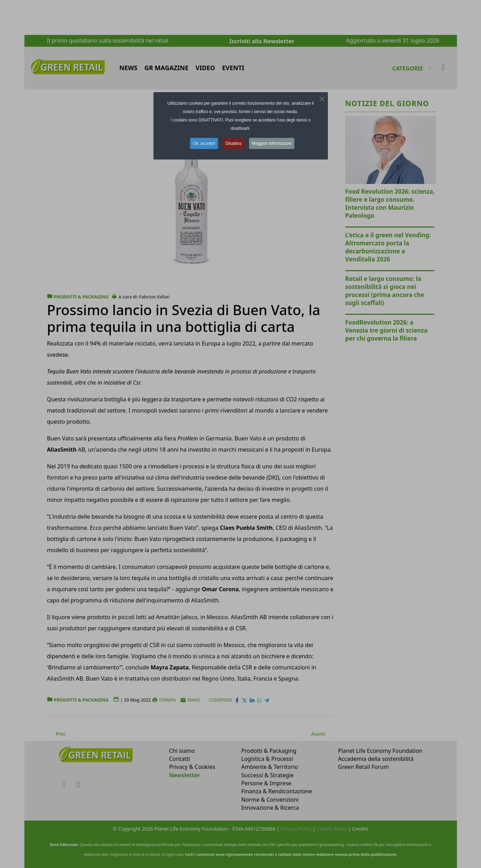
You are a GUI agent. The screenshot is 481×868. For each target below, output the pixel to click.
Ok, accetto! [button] (204, 143)
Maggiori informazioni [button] (272, 143)
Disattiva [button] (233, 143)
